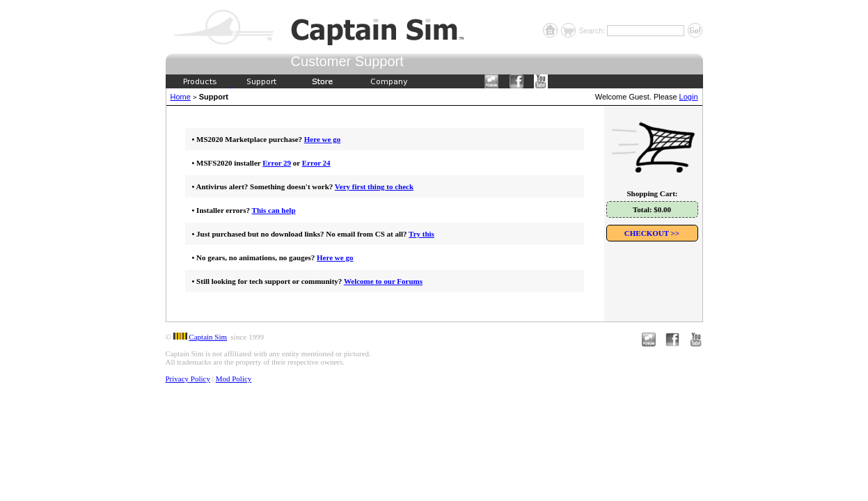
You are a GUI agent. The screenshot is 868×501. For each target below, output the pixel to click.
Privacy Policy (188, 379)
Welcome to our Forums (383, 281)
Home (181, 97)
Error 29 (277, 163)
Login (689, 97)
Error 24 (316, 163)
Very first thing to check (374, 186)
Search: (593, 31)
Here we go (322, 139)
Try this (421, 234)
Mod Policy (234, 379)
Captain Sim (208, 337)
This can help (274, 210)
